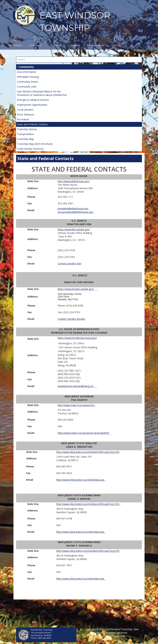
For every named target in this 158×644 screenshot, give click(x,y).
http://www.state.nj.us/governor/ (76, 405)
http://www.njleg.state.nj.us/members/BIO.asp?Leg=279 (88, 551)
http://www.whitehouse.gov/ (74, 181)
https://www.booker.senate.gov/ (76, 289)
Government (35, 41)
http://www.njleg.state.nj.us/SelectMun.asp (81, 480)
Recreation (23, 119)
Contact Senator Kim (69, 263)
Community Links (27, 87)
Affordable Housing (28, 77)
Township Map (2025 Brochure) (35, 144)
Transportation (25, 134)
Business (76, 41)
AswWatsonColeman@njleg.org (76, 386)
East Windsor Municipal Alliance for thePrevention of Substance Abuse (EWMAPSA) (42, 93)
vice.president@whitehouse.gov (76, 212)
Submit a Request (96, 41)
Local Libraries (25, 110)
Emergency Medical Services (33, 100)
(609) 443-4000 (44, 638)
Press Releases (26, 114)
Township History (27, 129)
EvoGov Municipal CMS (112, 636)
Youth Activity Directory (30, 149)
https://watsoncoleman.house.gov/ (77, 338)
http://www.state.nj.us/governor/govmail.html (84, 433)
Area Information (27, 72)
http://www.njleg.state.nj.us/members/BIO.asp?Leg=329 (88, 452)
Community (55, 41)
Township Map (25, 139)
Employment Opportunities (32, 105)
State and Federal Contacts (32, 124)
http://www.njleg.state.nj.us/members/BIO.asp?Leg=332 (88, 504)
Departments (15, 41)
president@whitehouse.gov (73, 208)
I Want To (116, 41)
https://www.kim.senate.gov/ (74, 229)
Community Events (28, 82)
